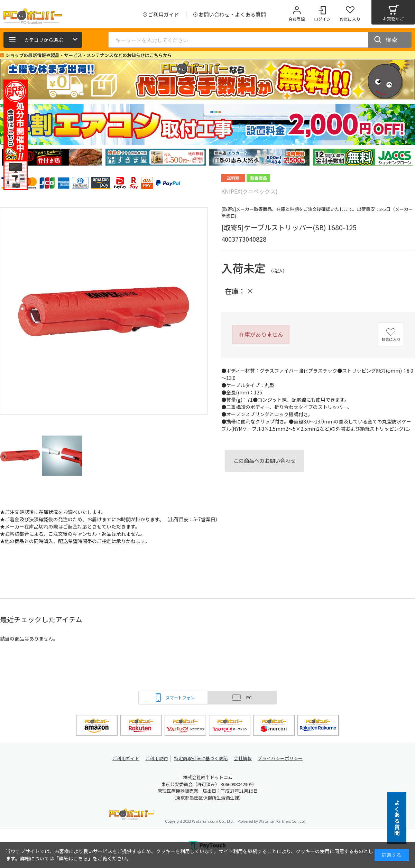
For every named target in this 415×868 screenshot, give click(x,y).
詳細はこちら (73, 858)
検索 (392, 40)
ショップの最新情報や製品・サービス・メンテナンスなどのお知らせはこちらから (89, 55)
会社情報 (243, 758)
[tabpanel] (52, 157)
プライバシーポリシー (280, 758)
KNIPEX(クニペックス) (250, 191)
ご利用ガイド (127, 758)
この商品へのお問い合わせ (265, 460)
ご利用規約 (158, 758)
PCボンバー (131, 815)
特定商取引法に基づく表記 (201, 758)
